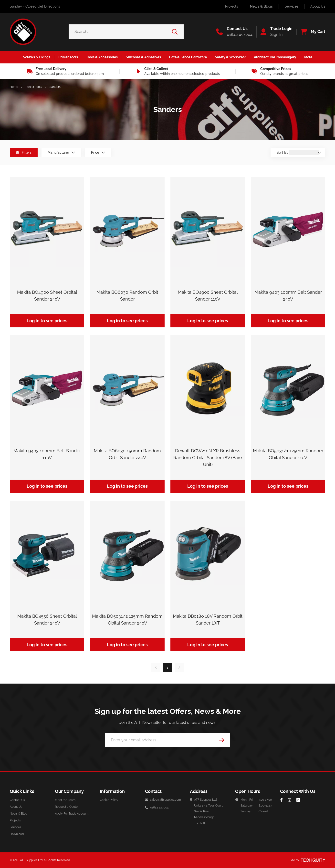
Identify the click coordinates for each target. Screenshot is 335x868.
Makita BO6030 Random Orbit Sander (127, 296)
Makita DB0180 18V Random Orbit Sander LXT (208, 620)
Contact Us (17, 800)
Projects (232, 6)
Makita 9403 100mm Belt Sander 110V (47, 454)
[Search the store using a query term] (120, 32)
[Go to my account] (274, 32)
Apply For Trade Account (72, 814)
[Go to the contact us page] (234, 32)
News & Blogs (261, 6)
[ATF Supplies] (23, 32)
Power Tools (34, 87)
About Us (318, 6)
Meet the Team (65, 800)
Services (292, 6)
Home (14, 87)
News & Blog (18, 814)
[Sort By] (304, 152)
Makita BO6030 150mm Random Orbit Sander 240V (127, 454)
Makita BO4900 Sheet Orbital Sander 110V (208, 296)
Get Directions (49, 6)
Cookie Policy (109, 800)
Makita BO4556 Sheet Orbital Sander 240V (47, 620)
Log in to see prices (47, 321)
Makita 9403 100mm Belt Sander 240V (288, 296)
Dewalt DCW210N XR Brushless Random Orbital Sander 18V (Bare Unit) (208, 458)
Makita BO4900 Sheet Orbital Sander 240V (47, 296)
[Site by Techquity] (313, 860)
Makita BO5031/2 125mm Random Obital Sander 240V (127, 620)
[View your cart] (311, 32)
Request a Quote (66, 807)
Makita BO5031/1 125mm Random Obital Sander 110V (288, 454)
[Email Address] (167, 740)
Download (17, 834)
